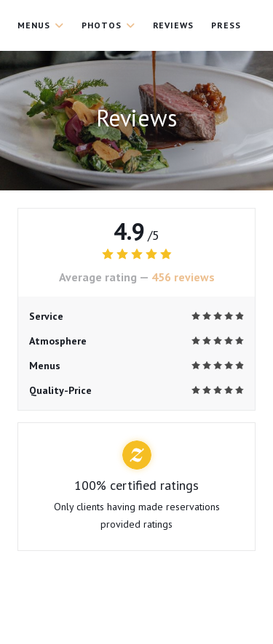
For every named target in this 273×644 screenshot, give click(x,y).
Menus (41, 25)
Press (226, 25)
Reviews (174, 25)
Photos (108, 25)
